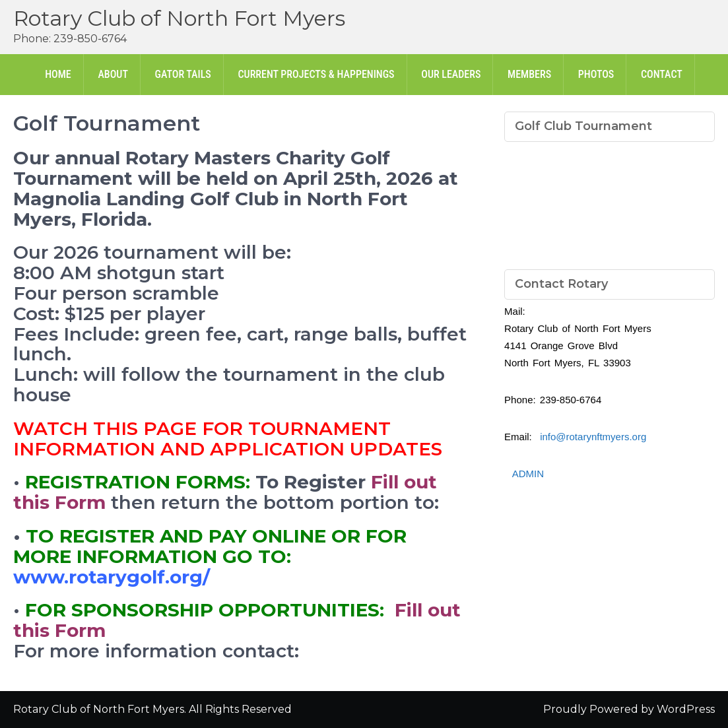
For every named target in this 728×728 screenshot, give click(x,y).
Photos (596, 74)
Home (58, 74)
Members (529, 74)
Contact (662, 74)
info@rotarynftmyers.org (593, 437)
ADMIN (528, 474)
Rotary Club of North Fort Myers (179, 18)
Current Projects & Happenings (316, 74)
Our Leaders (451, 74)
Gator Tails (183, 74)
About (113, 74)
